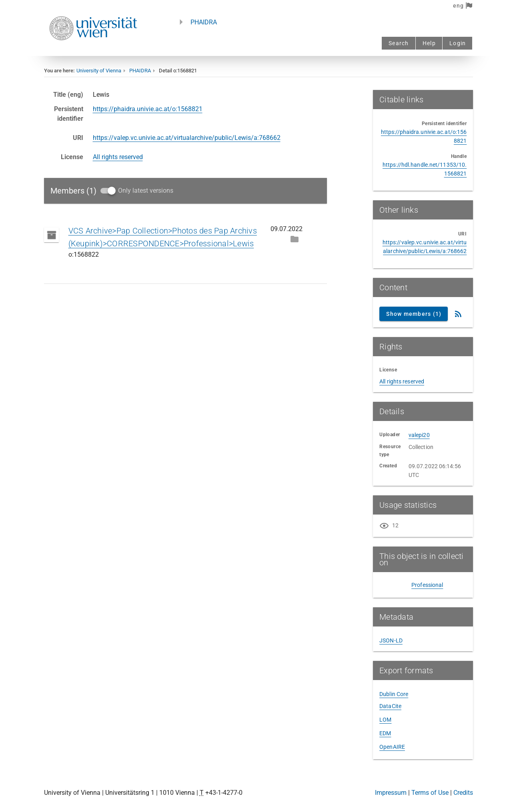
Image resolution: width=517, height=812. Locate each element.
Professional (427, 585)
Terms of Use (430, 793)
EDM (385, 733)
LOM (385, 720)
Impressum (391, 793)
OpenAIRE (392, 747)
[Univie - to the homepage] (93, 51)
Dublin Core (394, 694)
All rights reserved (118, 157)
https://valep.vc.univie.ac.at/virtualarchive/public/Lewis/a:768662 (187, 138)
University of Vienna (99, 71)
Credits (463, 793)
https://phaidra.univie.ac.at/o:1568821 (148, 109)
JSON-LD (391, 640)
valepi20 (419, 435)
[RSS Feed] (458, 314)
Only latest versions (146, 191)
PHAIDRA (204, 22)
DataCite (390, 706)
